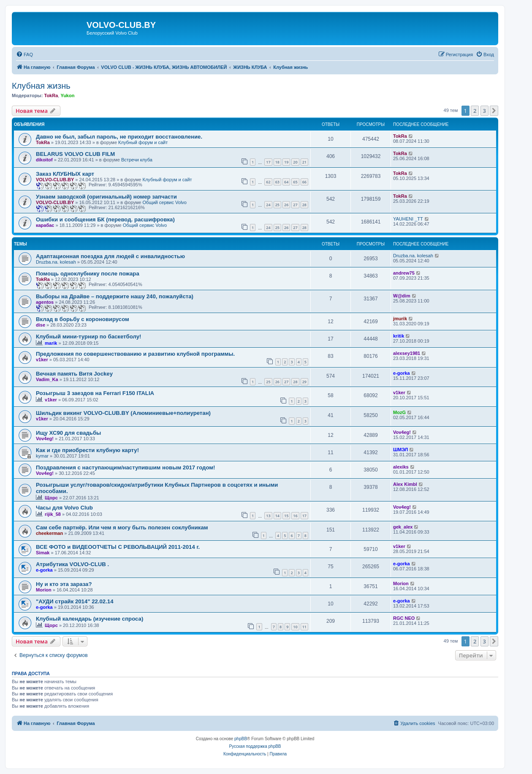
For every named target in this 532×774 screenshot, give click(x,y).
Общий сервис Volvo (165, 202)
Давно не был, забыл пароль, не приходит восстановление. (119, 137)
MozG (399, 412)
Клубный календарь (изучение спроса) (90, 619)
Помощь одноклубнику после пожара (88, 274)
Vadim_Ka (47, 379)
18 (277, 162)
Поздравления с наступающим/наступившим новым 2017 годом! (125, 467)
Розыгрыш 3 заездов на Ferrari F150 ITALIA (95, 393)
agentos (45, 302)
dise (41, 325)
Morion (44, 590)
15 (286, 516)
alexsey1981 (407, 353)
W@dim (402, 296)
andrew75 (404, 273)
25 (277, 205)
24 (268, 205)
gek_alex (403, 527)
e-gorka (402, 373)
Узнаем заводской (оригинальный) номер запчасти (106, 197)
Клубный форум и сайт (143, 142)
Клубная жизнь (41, 86)
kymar (42, 456)
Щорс (51, 498)
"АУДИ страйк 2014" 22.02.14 (75, 601)
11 (304, 627)
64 (286, 182)
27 (295, 205)
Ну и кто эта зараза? (64, 584)
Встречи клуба (137, 160)
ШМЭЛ (400, 450)
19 (286, 162)
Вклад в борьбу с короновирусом (83, 319)
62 (268, 182)
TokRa (51, 95)
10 (295, 627)
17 (268, 162)
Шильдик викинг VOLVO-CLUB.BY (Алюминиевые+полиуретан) (123, 413)
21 (304, 162)
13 (268, 516)
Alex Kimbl (405, 484)
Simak (43, 553)
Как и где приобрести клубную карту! (87, 450)
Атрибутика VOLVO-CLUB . (72, 564)
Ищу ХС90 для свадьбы (68, 433)
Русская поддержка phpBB (255, 746)
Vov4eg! (45, 439)
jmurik (400, 319)
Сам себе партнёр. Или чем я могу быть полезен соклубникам (122, 527)
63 (277, 182)
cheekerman (49, 533)
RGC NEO (404, 618)
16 (295, 516)
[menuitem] (24, 55)
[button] (494, 111)
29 (304, 382)
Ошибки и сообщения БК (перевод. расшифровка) (105, 219)
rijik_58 (53, 514)
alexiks (401, 467)
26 (286, 205)
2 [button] (475, 111)
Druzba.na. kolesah (56, 262)
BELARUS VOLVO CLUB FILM (75, 154)
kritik (399, 336)
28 (304, 205)
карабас (45, 225)
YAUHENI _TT (408, 219)
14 (277, 516)
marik (51, 343)
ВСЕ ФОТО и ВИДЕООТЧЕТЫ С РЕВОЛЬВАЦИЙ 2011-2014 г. (118, 547)
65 (295, 182)
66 (304, 182)
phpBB (241, 739)
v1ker (42, 360)
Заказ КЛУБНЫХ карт (65, 174)
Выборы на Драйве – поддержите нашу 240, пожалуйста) (115, 296)
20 (295, 162)
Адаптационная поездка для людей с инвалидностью (110, 256)
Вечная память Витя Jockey (74, 374)
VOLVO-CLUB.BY (55, 180)
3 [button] (484, 111)
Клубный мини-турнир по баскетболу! (88, 337)
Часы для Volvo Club (64, 508)
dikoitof (44, 160)
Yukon (67, 95)
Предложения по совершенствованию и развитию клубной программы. (135, 354)
